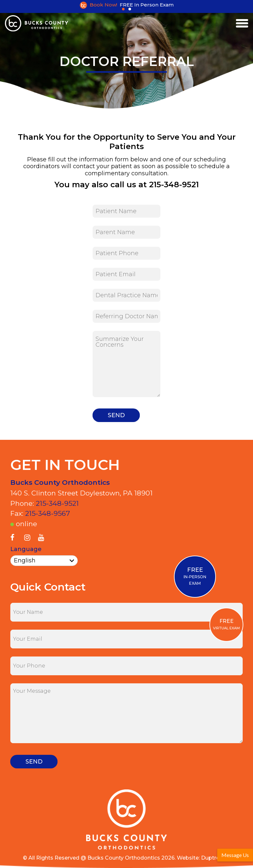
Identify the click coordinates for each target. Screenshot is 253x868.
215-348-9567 (48, 513)
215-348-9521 (57, 503)
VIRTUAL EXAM (226, 624)
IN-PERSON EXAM (195, 576)
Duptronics (216, 858)
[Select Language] (44, 561)
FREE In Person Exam (147, 5)
